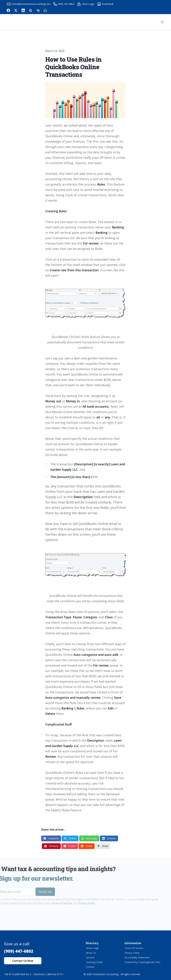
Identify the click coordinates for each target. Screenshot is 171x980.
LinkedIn (109, 838)
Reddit (87, 846)
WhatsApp (89, 838)
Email (103, 846)
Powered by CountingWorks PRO (142, 962)
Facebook (51, 838)
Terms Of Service (134, 948)
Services (90, 957)
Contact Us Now (23, 961)
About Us (91, 953)
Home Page (92, 948)
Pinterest (51, 846)
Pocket (70, 846)
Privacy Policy (79, 903)
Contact (90, 967)
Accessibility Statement (137, 957)
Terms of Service (54, 903)
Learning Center (94, 962)
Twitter (70, 838)
